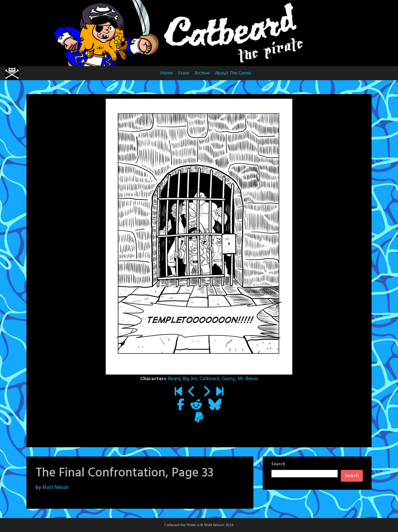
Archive (202, 73)
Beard (174, 379)
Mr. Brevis (248, 379)
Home (167, 73)
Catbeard (209, 379)
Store (184, 73)
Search (278, 464)
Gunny (228, 379)
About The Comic (233, 73)
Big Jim (190, 379)
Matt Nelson (56, 488)
